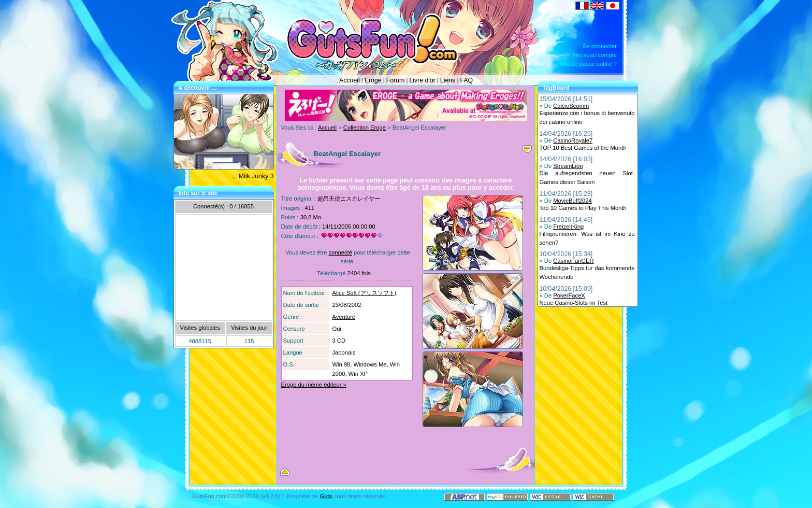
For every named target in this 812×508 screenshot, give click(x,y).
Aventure (344, 317)
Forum (396, 80)
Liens (448, 80)
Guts (326, 496)
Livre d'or (422, 80)
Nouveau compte (595, 55)
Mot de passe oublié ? (589, 64)
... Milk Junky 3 (252, 176)
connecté (340, 252)
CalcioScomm (571, 106)
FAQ (466, 80)
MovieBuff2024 (572, 201)
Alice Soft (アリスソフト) (365, 293)
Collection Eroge (365, 128)
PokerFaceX (569, 295)
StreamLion (568, 166)
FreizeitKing (568, 227)
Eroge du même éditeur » (314, 385)
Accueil (350, 80)
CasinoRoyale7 (573, 140)
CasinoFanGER (573, 261)
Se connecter (600, 46)
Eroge (373, 80)
